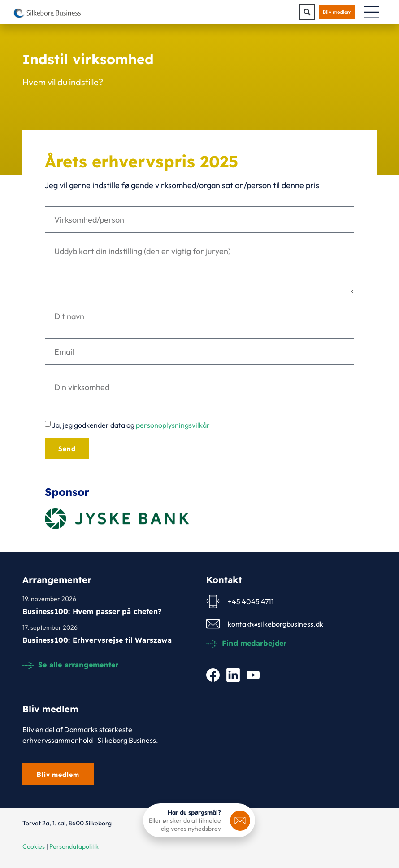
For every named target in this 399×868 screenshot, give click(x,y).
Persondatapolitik (74, 846)
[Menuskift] (371, 12)
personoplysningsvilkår (173, 425)
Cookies (34, 846)
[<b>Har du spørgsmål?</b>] (240, 821)
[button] (307, 12)
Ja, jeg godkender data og (131, 425)
